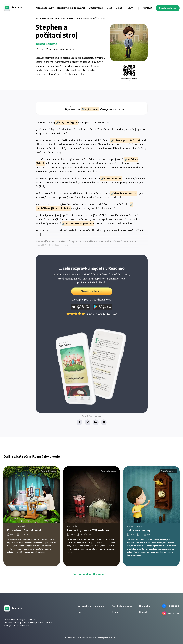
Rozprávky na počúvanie (71, 8)
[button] (130, 8)
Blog (110, 8)
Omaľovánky (96, 8)
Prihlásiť (147, 8)
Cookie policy (103, 638)
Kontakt (144, 612)
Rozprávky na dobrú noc (91, 606)
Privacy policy (88, 638)
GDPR (114, 638)
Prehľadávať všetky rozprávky (92, 574)
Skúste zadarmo (168, 8)
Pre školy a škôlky (122, 606)
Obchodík (145, 606)
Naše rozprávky (45, 8)
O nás (119, 8)
